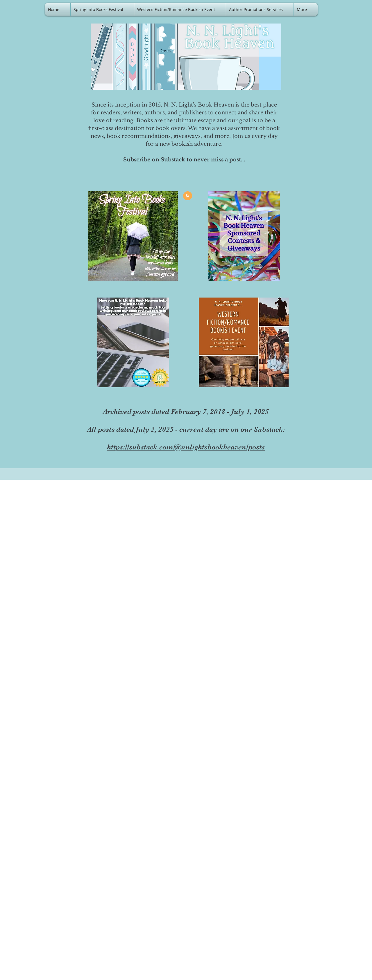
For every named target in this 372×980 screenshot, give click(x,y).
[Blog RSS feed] (188, 196)
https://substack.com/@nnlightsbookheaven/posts (186, 447)
